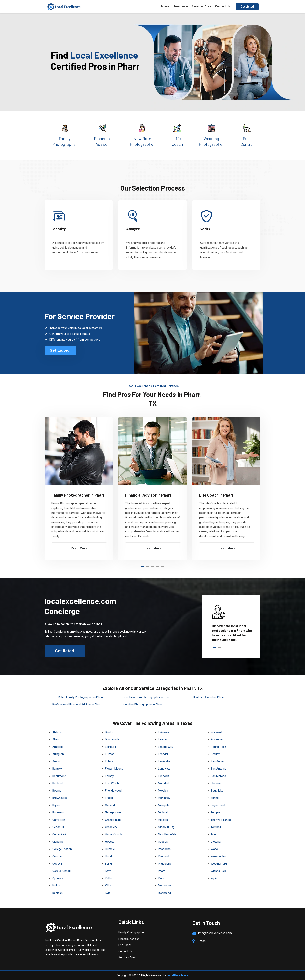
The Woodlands (221, 820)
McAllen (163, 791)
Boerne (57, 791)
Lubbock (163, 776)
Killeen (109, 886)
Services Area (201, 6)
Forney (109, 776)
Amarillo (58, 747)
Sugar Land (218, 805)
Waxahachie (218, 856)
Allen (55, 739)
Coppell (57, 864)
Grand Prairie (113, 820)
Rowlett (216, 754)
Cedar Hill (58, 827)
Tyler (214, 834)
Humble (110, 849)
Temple (215, 812)
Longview (164, 769)
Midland (163, 812)
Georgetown (113, 812)
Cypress (58, 878)
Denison (57, 893)
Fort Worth (112, 783)
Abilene (57, 732)
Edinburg (110, 747)
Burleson (58, 812)
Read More (79, 548)
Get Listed (247, 7)
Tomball (216, 827)
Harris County (114, 834)
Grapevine (111, 827)
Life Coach (125, 945)
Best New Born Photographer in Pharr (147, 697)
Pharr (161, 871)
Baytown (58, 769)
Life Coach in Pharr (216, 495)
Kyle (108, 893)
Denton (110, 732)
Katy (108, 871)
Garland (110, 805)
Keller (109, 878)
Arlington (58, 754)
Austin (56, 761)
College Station (62, 849)
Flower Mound (114, 769)
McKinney (164, 798)
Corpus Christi (61, 871)
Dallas (56, 886)
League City (165, 747)
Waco (214, 849)
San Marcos (218, 776)
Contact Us (223, 6)
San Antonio (219, 769)
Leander (163, 754)
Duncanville (112, 739)
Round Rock (218, 747)
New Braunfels (167, 834)
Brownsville (60, 798)
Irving (108, 864)
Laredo (162, 739)
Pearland (163, 856)
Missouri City (166, 827)
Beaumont (59, 776)
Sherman (216, 783)
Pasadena (164, 849)
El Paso (110, 754)
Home (165, 6)
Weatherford (219, 864)
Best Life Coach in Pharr (209, 697)
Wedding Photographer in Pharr (143, 705)
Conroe (57, 856)
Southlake (217, 791)
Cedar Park (59, 834)
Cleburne (58, 842)
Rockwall (216, 732)
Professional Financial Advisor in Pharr (77, 705)
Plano (162, 878)
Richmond (164, 893)
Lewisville (164, 761)
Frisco (109, 798)
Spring (215, 798)
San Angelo (218, 761)
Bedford (57, 783)
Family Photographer (131, 932)
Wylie (214, 878)
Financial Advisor (129, 939)
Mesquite (164, 805)
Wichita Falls (219, 871)
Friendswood (113, 791)
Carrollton (59, 820)
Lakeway (163, 732)
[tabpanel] (79, 489)
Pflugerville (165, 864)
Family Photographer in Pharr (78, 495)
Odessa (163, 842)
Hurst (109, 856)
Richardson (165, 886)
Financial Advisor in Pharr (148, 495)
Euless (109, 761)
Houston (111, 842)
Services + (181, 6)
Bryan (56, 805)
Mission (163, 820)
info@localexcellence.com (215, 933)
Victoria (216, 842)
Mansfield (164, 783)
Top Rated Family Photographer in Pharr (78, 697)
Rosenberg (218, 739)
